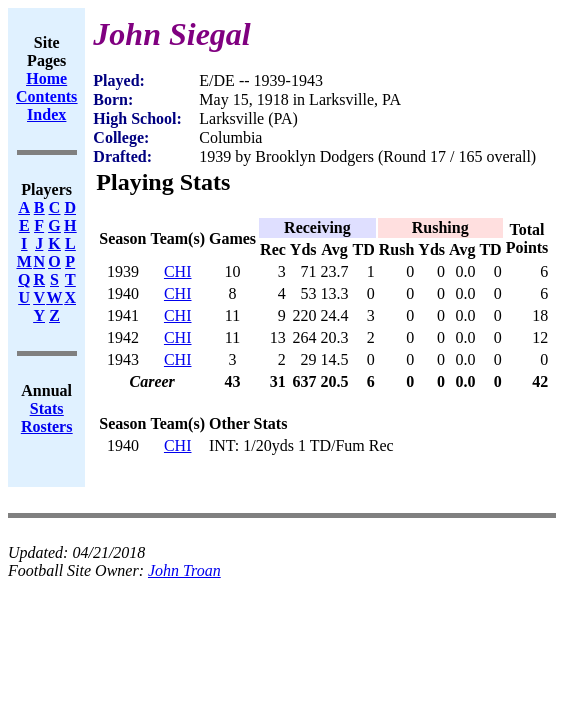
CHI (178, 271)
